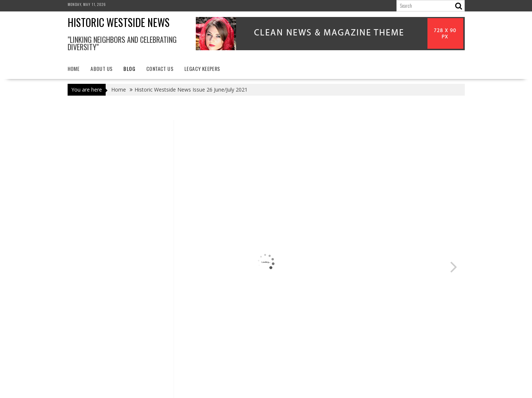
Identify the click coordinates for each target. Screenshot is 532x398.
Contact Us (160, 68)
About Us (101, 68)
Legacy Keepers (202, 68)
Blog (129, 68)
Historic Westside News (119, 22)
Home (74, 68)
